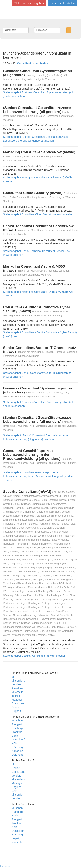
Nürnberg (17, 747)
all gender (18, 795)
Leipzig (16, 838)
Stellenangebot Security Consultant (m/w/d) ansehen (34, 656)
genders (17, 684)
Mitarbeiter (18, 692)
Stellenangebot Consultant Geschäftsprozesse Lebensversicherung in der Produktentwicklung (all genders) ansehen (39, 476)
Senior (16, 707)
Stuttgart (17, 724)
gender (16, 798)
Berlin (15, 736)
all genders (18, 681)
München (17, 721)
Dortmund (18, 755)
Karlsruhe (17, 751)
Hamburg (17, 728)
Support (16, 711)
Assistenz (17, 688)
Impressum (7, 866)
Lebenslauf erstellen (63, 3)
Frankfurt (17, 732)
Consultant (18, 703)
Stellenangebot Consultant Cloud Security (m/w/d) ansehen (38, 214)
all (13, 677)
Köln (14, 743)
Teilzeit (16, 696)
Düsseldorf (18, 740)
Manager (17, 700)
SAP (14, 791)
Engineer (17, 787)
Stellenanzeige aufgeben (29, 3)
